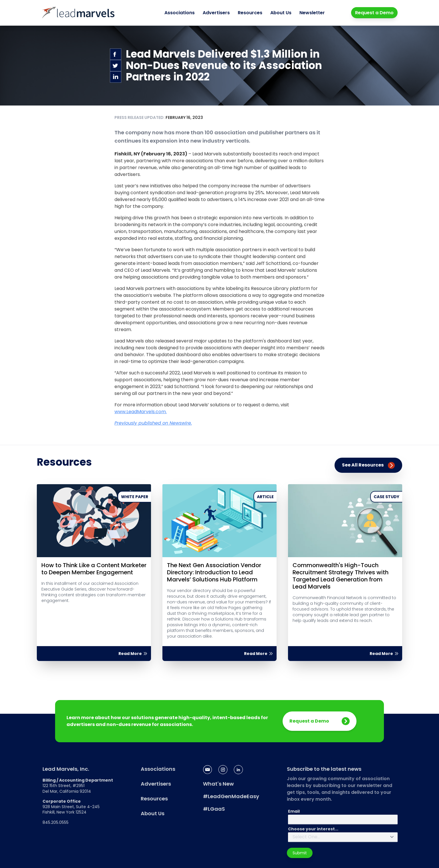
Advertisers (216, 13)
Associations (180, 13)
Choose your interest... (313, 829)
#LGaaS (214, 809)
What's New (218, 784)
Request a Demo (374, 13)
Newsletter (312, 13)
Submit (300, 853)
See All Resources (368, 465)
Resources (250, 13)
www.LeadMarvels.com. (141, 412)
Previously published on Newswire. (153, 423)
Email (294, 811)
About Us (281, 13)
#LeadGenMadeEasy (231, 796)
